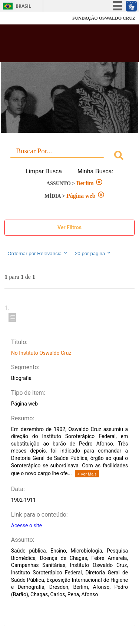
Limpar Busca (44, 171)
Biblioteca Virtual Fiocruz (59, 46)
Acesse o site (27, 525)
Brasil (23, 6)
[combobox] (69, 156)
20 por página (93, 253)
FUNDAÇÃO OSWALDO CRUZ (104, 18)
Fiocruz (22, 18)
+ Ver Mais (87, 474)
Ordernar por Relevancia (38, 253)
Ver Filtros (69, 227)
